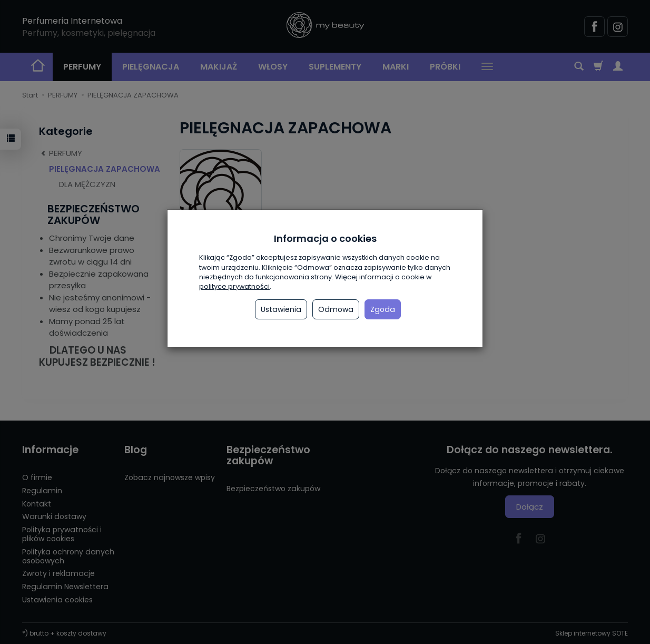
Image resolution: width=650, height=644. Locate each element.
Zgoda (383, 309)
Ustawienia (281, 309)
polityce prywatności (234, 286)
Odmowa (336, 309)
